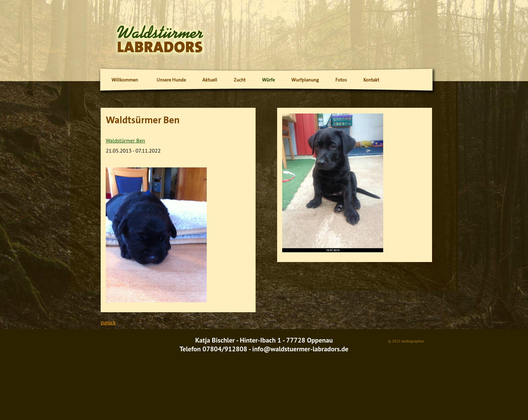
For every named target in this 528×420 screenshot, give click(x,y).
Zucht (240, 80)
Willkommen (125, 80)
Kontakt (371, 80)
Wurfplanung (305, 80)
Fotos (341, 80)
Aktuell (210, 80)
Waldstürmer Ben (125, 140)
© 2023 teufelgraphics (406, 341)
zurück (108, 322)
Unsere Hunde (171, 80)
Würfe (268, 80)
